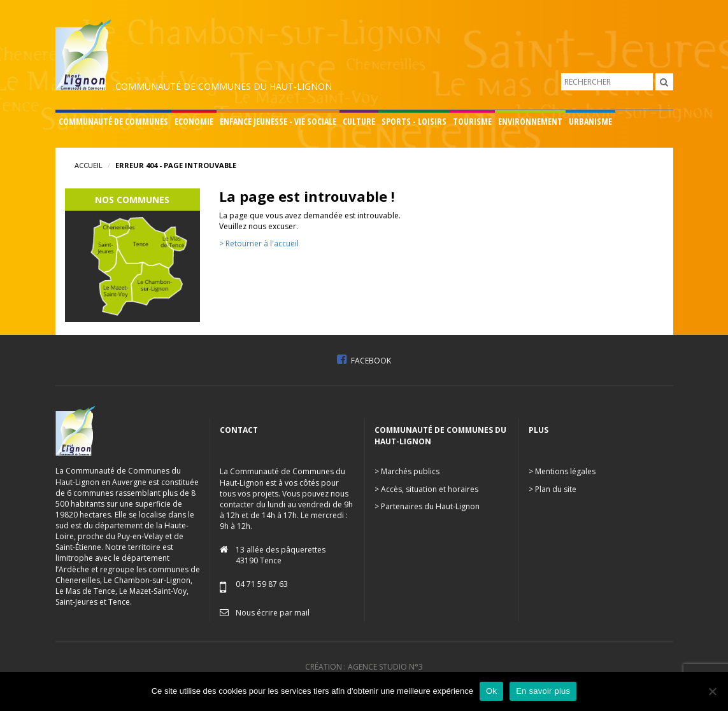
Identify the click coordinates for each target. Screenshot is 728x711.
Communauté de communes (113, 121)
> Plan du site (553, 489)
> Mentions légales (562, 471)
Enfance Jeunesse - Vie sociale (278, 121)
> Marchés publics (407, 471)
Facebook (364, 361)
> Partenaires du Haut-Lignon (427, 506)
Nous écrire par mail (273, 613)
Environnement (530, 121)
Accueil (89, 165)
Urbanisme (590, 121)
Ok (491, 691)
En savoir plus (543, 691)
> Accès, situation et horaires (426, 489)
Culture (359, 121)
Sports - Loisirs (414, 121)
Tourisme (472, 121)
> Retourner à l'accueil (259, 243)
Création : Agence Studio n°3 (364, 667)
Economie (194, 121)
